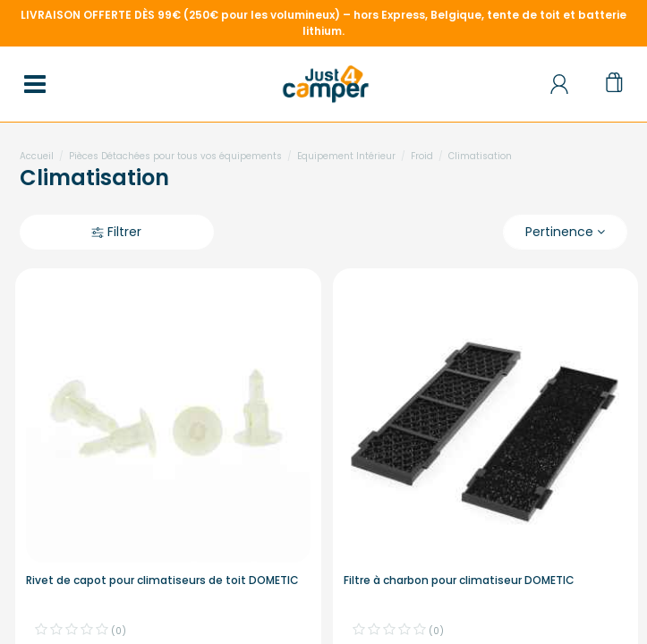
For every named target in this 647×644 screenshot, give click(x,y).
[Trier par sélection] (565, 232)
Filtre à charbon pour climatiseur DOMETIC (459, 580)
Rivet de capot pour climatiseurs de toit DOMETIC (162, 580)
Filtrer (116, 232)
